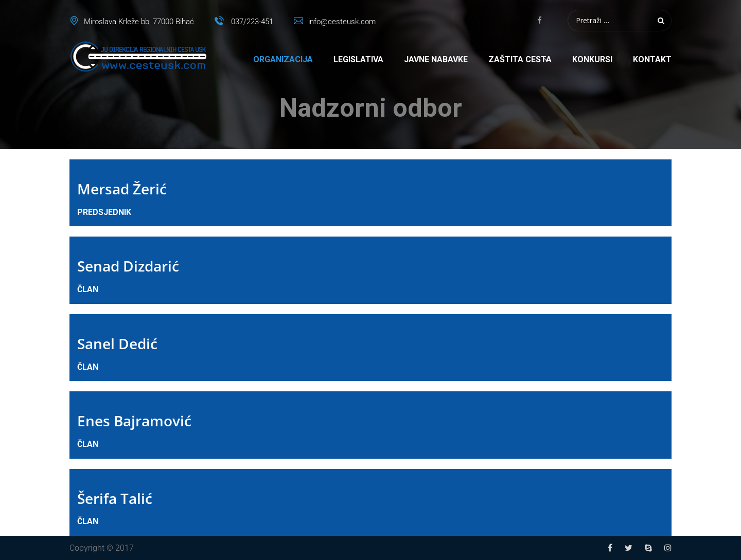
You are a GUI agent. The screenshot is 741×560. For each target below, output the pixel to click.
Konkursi (592, 59)
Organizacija (283, 59)
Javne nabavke (436, 59)
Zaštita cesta (520, 59)
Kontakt (652, 59)
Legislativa (358, 59)
